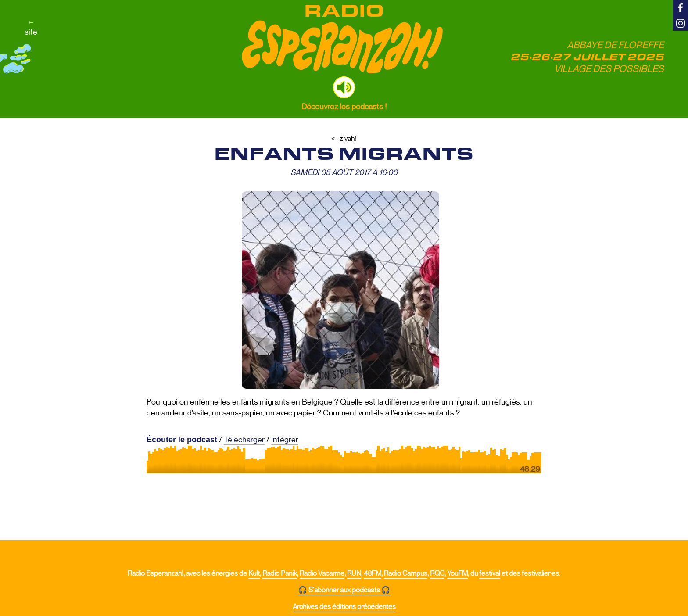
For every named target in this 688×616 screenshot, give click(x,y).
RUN (354, 573)
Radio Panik (280, 573)
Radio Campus (406, 573)
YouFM (457, 573)
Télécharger (244, 440)
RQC (437, 573)
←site (31, 27)
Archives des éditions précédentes (344, 607)
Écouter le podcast (182, 440)
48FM (373, 573)
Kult (254, 573)
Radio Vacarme (322, 573)
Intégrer (285, 440)
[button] (344, 87)
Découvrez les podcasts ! (344, 107)
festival (490, 573)
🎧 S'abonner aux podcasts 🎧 (344, 590)
